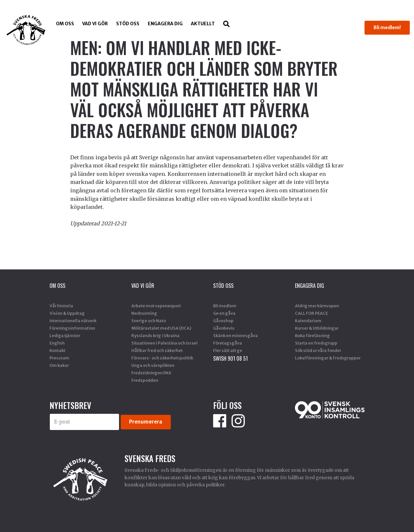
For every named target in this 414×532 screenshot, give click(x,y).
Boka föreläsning (312, 335)
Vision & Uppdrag (67, 313)
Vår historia (61, 306)
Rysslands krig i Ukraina (155, 335)
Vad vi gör (95, 24)
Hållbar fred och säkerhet (157, 350)
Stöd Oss (128, 24)
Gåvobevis (224, 328)
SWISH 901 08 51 (230, 358)
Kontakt (57, 350)
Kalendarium (308, 321)
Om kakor (59, 365)
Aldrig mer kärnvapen (317, 306)
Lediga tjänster (65, 335)
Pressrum (59, 358)
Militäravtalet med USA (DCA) (161, 328)
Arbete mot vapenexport (156, 306)
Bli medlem (225, 306)
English (57, 343)
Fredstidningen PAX (151, 373)
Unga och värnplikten (153, 365)
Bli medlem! (387, 28)
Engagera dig (165, 24)
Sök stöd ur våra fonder (318, 350)
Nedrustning (144, 313)
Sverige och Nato (149, 321)
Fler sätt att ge (228, 350)
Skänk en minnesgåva (235, 335)
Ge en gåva (224, 313)
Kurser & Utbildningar (317, 328)
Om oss (65, 24)
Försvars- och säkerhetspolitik (162, 358)
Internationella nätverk (73, 321)
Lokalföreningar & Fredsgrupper (328, 358)
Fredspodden (145, 380)
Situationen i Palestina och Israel (164, 343)
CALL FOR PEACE (311, 313)
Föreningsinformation (72, 328)
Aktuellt (203, 24)
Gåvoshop (223, 321)
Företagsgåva (228, 343)
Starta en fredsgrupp (316, 343)
